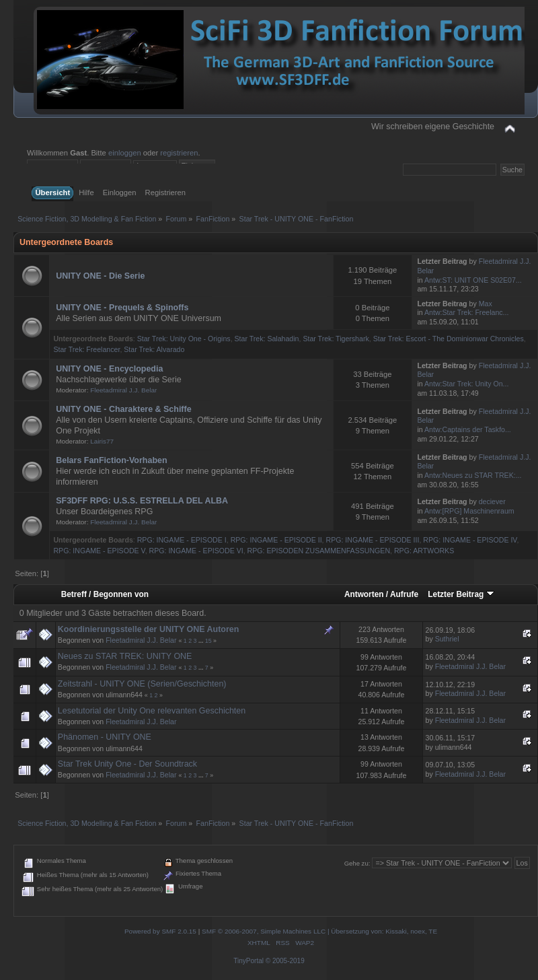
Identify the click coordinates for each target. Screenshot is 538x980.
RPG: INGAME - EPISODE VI (196, 551)
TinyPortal (248, 961)
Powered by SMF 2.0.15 (160, 931)
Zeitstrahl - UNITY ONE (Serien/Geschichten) (142, 684)
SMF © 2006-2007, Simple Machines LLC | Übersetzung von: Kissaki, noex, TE (319, 931)
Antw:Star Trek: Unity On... (466, 384)
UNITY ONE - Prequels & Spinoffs (122, 308)
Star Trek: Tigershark (336, 339)
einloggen (125, 153)
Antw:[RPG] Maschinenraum (469, 511)
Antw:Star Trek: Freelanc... (466, 312)
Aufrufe (404, 594)
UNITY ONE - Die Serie (100, 276)
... (202, 641)
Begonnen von (121, 594)
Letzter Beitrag (461, 594)
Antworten (364, 594)
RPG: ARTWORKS (424, 551)
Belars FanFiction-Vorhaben (111, 460)
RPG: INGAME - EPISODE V (99, 551)
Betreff (74, 594)
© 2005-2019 (285, 961)
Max (486, 304)
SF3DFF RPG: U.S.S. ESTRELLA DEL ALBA (142, 501)
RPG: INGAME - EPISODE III (373, 540)
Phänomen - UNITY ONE (105, 737)
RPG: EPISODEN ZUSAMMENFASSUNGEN (319, 551)
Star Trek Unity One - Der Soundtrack (127, 764)
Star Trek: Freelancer (86, 349)
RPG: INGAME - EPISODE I (182, 540)
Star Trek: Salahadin (267, 339)
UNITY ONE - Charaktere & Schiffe (123, 409)
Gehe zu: (357, 863)
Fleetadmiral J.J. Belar (123, 390)
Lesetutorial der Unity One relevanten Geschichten (152, 711)
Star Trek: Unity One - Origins (184, 339)
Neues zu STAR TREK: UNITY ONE (125, 656)
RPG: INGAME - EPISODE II (276, 540)
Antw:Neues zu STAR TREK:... (473, 475)
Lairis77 (102, 441)
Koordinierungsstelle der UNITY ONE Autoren (149, 629)
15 (208, 641)
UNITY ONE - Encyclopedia (109, 369)
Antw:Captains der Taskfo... (468, 429)
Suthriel (447, 639)
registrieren (179, 153)
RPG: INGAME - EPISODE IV (470, 540)
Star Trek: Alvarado (154, 349)
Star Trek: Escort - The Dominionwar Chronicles (449, 339)
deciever (492, 501)
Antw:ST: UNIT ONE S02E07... (473, 280)
